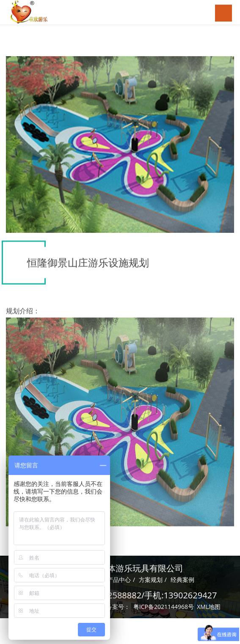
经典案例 (182, 578)
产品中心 (119, 578)
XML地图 (209, 605)
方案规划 (151, 578)
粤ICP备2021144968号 (164, 605)
